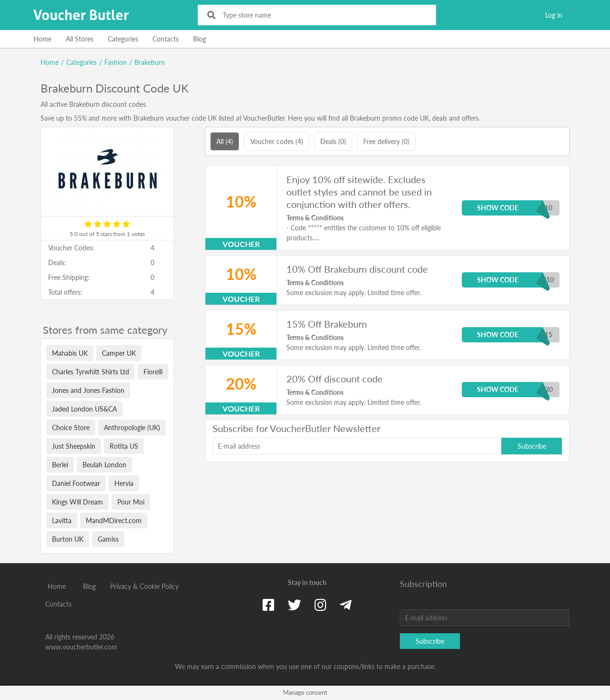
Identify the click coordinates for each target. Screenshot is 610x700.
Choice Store (71, 427)
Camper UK (119, 353)
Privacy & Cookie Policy (144, 586)
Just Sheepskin (74, 446)
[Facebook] (269, 605)
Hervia (124, 483)
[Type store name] (323, 15)
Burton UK (68, 539)
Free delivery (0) (386, 141)
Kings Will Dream (77, 502)
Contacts (166, 39)
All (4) (225, 141)
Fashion (116, 62)
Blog (199, 39)
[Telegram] (346, 605)
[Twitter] (295, 605)
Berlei (60, 465)
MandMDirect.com (114, 520)
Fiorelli (153, 372)
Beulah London (104, 465)
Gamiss (108, 539)
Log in (554, 15)
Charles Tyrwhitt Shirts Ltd (91, 372)
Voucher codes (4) (277, 141)
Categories (123, 39)
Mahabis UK (70, 353)
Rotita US (124, 446)
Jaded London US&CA (84, 409)
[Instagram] (320, 605)
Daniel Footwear (76, 483)
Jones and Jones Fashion (88, 390)
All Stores (80, 39)
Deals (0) (333, 141)
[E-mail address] (357, 446)
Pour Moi (131, 502)
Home (42, 39)
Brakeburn (150, 62)
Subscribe (532, 446)
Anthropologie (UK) (132, 427)
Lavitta (62, 520)
